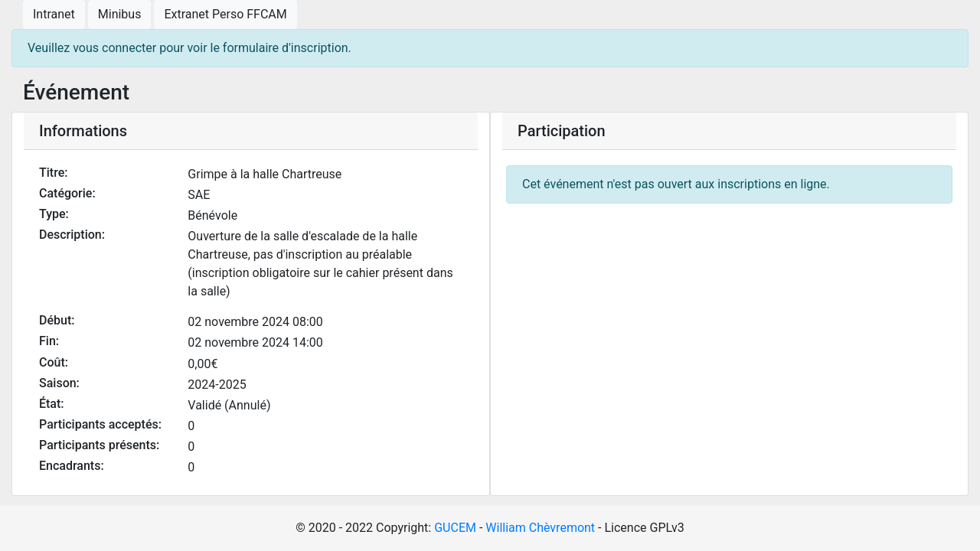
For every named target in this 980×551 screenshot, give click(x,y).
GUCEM (455, 528)
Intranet (54, 14)
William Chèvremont (540, 528)
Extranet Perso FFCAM (225, 14)
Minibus (120, 14)
